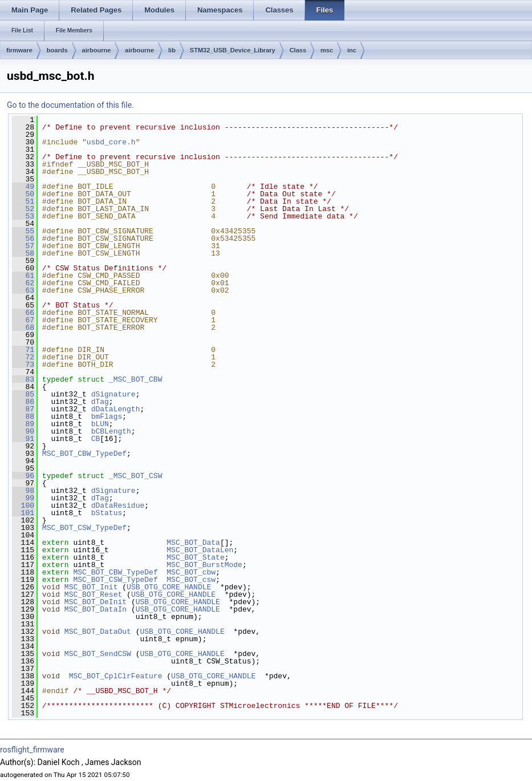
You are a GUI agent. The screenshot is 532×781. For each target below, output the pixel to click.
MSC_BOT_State (195, 557)
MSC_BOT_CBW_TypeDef (84, 454)
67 (23, 320)
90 (23, 431)
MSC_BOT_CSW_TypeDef (84, 528)
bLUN (100, 424)
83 (23, 379)
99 (23, 498)
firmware (19, 50)
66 (23, 313)
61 (23, 276)
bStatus (107, 513)
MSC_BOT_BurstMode (204, 565)
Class (298, 50)
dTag (100, 402)
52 (23, 209)
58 (23, 253)
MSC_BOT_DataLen (200, 550)
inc (352, 50)
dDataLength (116, 409)
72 (23, 357)
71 (23, 350)
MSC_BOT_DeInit (96, 602)
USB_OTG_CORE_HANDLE (169, 587)
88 (23, 416)
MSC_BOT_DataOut (98, 632)
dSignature (113, 394)
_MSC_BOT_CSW (136, 476)
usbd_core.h (111, 142)
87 (23, 409)
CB (96, 439)
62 (23, 283)
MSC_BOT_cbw (191, 572)
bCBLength (111, 431)
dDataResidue (118, 505)
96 (23, 476)
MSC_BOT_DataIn (96, 609)
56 (23, 238)
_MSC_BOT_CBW (136, 379)
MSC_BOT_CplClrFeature (116, 676)
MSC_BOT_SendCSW (98, 654)
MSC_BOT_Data (193, 543)
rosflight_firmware (32, 750)
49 (23, 187)
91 (23, 439)
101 (23, 513)
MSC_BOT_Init (91, 587)
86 (23, 402)
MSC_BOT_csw (191, 580)
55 (23, 231)
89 (23, 424)
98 (23, 491)
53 (23, 216)
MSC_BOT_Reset (93, 594)
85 (23, 394)
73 (23, 365)
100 (23, 505)
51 (23, 201)
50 (23, 194)
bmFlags (107, 416)
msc (327, 50)
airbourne (97, 50)
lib (172, 50)
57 (23, 246)
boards (57, 50)
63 (23, 290)
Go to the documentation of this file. (70, 105)
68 (23, 327)
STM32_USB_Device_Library (233, 50)
